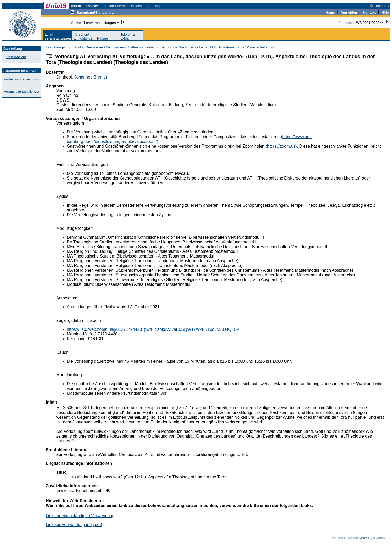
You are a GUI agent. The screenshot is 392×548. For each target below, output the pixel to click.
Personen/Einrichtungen (84, 36)
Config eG (366, 538)
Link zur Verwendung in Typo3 (74, 525)
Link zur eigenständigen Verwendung (80, 516)
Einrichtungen (56, 47)
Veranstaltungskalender (22, 91)
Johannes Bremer (91, 77)
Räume (103, 38)
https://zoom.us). (283, 146)
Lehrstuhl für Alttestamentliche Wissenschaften (234, 47)
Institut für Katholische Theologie (168, 47)
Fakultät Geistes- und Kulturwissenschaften (105, 47)
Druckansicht (16, 57)
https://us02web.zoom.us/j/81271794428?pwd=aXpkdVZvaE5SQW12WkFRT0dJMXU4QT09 (153, 329)
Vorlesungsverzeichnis (21, 79)
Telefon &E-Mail (128, 36)
